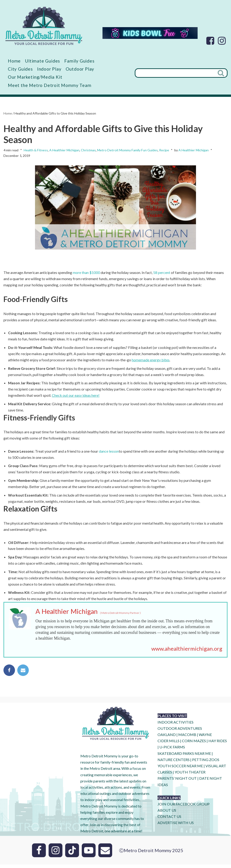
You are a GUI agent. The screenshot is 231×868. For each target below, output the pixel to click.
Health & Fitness (36, 150)
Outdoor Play (80, 69)
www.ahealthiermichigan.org (187, 652)
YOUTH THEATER (190, 776)
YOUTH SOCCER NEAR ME (180, 769)
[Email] (105, 854)
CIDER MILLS (168, 744)
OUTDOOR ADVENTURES (180, 732)
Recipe (164, 150)
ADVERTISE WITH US (176, 826)
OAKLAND (167, 738)
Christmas (88, 150)
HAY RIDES (218, 744)
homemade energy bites (151, 361)
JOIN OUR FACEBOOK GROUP (184, 807)
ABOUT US (167, 814)
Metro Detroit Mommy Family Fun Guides (127, 150)
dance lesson (109, 453)
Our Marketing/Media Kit (35, 77)
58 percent (162, 273)
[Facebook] (210, 41)
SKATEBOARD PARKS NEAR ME (185, 757)
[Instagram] (222, 41)
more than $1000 (86, 273)
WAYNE (205, 738)
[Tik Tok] (72, 854)
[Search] (175, 73)
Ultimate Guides (43, 61)
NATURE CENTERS (174, 763)
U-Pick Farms (172, 751)
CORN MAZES (194, 744)
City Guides (20, 69)
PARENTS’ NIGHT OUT (177, 782)
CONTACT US (169, 820)
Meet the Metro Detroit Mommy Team (50, 85)
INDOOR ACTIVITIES (175, 726)
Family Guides (80, 61)
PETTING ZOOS (206, 763)
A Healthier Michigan (64, 150)
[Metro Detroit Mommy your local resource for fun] (44, 26)
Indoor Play (49, 69)
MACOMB (187, 738)
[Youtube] (89, 854)
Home (14, 61)
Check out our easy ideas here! (76, 397)
